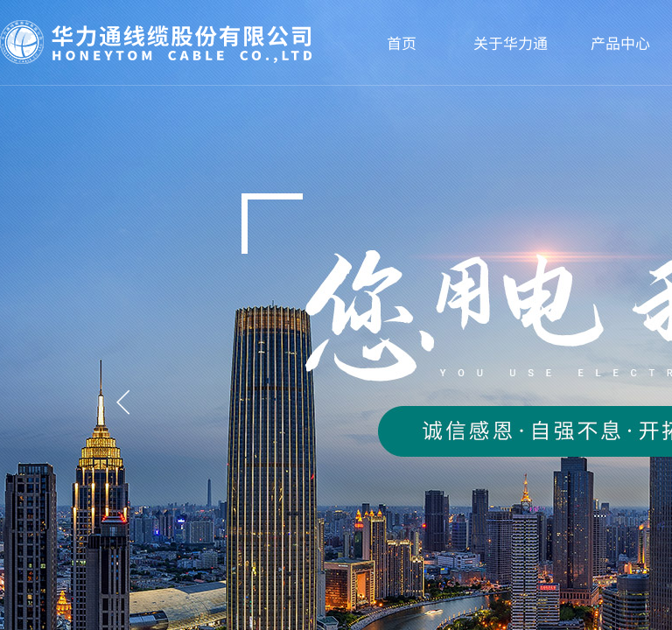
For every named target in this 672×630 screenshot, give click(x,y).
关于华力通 (511, 42)
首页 (402, 42)
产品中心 (620, 42)
